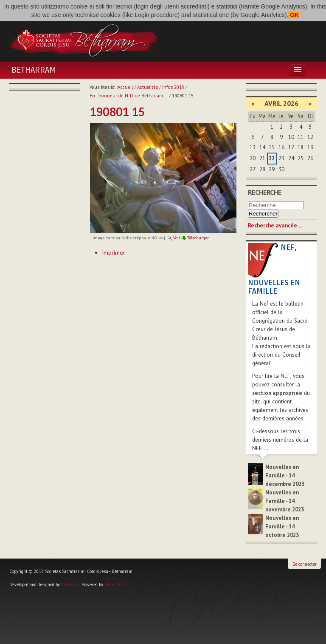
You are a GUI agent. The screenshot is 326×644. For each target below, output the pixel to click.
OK (294, 15)
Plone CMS (115, 584)
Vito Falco (70, 584)
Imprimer (114, 252)
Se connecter (305, 564)
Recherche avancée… (275, 226)
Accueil (125, 87)
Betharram (34, 70)
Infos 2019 (173, 87)
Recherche (265, 192)
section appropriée (277, 393)
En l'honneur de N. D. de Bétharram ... (129, 96)
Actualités (148, 87)
